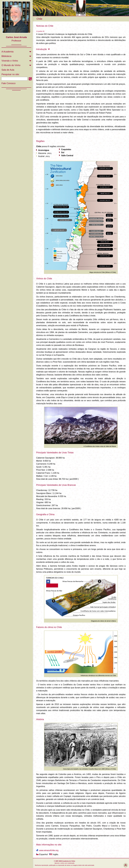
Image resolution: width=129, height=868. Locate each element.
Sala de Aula (8, 70)
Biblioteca (6, 56)
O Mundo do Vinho (11, 65)
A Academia (7, 52)
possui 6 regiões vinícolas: (51, 146)
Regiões (40, 141)
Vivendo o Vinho (10, 61)
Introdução (43, 49)
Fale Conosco (9, 83)
